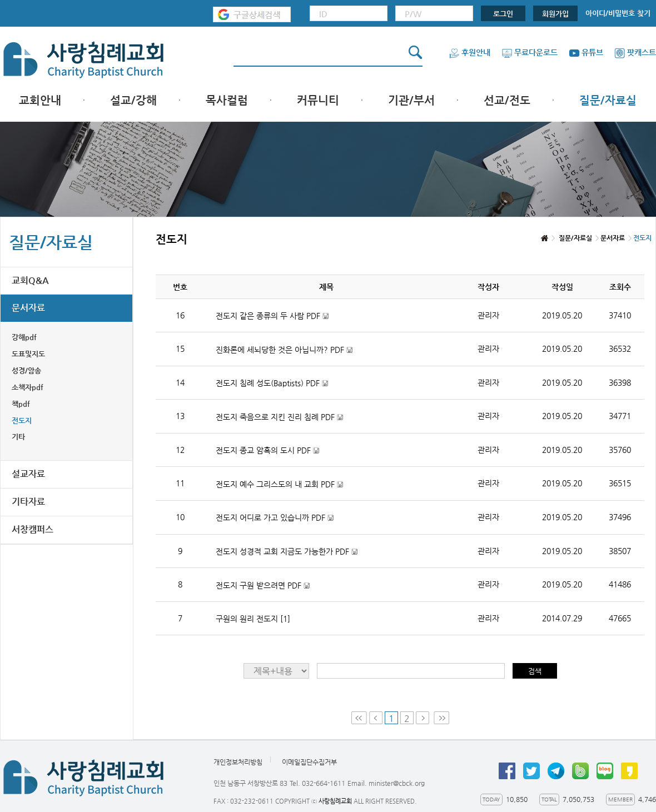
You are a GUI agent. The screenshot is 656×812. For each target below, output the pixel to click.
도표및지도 (28, 354)
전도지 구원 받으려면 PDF (263, 586)
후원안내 (469, 52)
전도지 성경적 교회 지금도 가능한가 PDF (287, 552)
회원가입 (555, 14)
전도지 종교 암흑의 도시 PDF (267, 450)
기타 (18, 437)
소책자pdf (28, 387)
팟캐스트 (635, 52)
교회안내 (40, 100)
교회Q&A (30, 280)
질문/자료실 (608, 100)
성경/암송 (26, 370)
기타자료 (28, 502)
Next (424, 718)
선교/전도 (507, 100)
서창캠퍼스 (33, 529)
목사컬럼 (227, 100)
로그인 (503, 14)
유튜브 (586, 52)
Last (441, 718)
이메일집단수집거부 (309, 763)
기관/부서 (411, 100)
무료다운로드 (530, 52)
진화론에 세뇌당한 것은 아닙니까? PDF (284, 350)
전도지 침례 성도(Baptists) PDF (272, 383)
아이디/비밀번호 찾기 (618, 13)
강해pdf (24, 337)
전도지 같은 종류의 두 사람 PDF (272, 316)
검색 (535, 671)
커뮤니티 (318, 100)
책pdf (21, 404)
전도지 (22, 420)
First (359, 718)
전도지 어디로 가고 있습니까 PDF (275, 518)
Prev (376, 718)
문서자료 (28, 308)
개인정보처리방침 (238, 763)
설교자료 (28, 474)
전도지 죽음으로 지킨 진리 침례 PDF (279, 417)
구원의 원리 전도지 (253, 619)
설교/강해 (133, 100)
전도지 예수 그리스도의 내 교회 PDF (279, 484)
